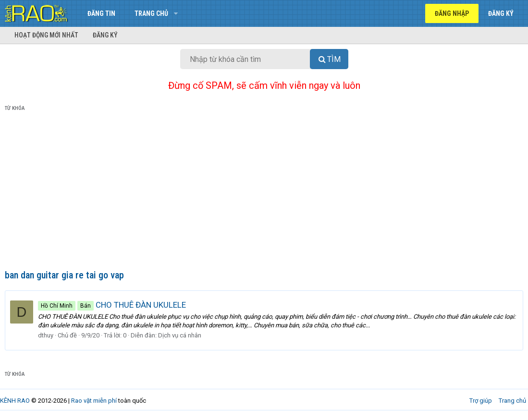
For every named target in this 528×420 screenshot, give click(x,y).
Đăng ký (105, 35)
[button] (176, 13)
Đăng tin (101, 13)
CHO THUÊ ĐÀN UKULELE (112, 305)
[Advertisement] (264, 192)
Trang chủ (151, 13)
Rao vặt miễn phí (94, 401)
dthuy (46, 335)
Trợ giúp (481, 401)
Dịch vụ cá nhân (180, 335)
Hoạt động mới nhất (46, 35)
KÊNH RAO (15, 401)
